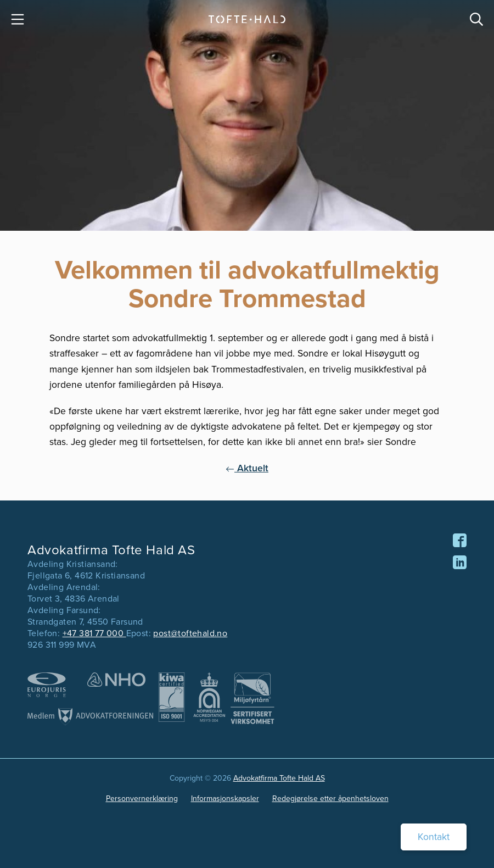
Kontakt (434, 837)
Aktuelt (247, 468)
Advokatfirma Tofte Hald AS (279, 778)
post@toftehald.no (190, 633)
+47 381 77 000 (94, 633)
